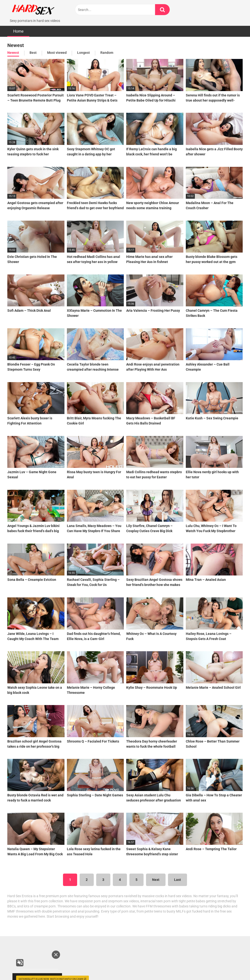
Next (156, 875)
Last (177, 875)
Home (18, 27)
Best (33, 48)
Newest (13, 48)
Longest (83, 48)
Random (107, 48)
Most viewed (57, 48)
